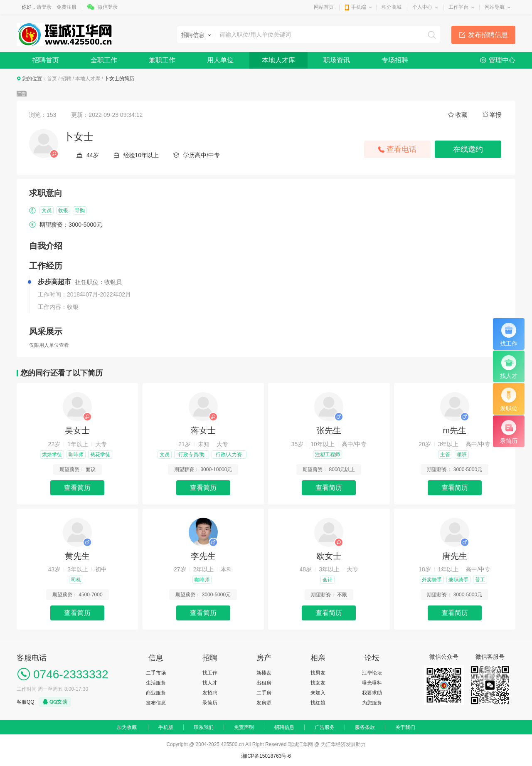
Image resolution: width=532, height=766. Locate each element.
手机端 (359, 7)
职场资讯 (337, 60)
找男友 (318, 673)
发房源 (264, 703)
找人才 (210, 683)
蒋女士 (203, 430)
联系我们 (204, 727)
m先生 (454, 430)
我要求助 (372, 693)
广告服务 (325, 727)
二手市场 (156, 673)
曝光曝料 (372, 683)
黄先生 (77, 556)
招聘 (66, 79)
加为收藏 (127, 727)
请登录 (44, 7)
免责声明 (244, 727)
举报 (495, 115)
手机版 (166, 727)
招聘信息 (284, 727)
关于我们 (405, 727)
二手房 (264, 693)
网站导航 (495, 7)
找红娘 (318, 703)
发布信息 (156, 703)
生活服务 (156, 683)
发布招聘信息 (488, 35)
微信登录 (108, 7)
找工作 (210, 673)
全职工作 (104, 60)
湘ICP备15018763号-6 (266, 756)
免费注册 (66, 7)
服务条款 (365, 727)
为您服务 (372, 703)
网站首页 (324, 7)
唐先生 (455, 556)
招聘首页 (46, 60)
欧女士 (329, 556)
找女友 (318, 683)
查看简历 (77, 488)
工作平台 (458, 7)
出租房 (264, 683)
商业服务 (156, 693)
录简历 (210, 703)
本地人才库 (278, 60)
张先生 (329, 430)
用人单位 (220, 60)
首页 (52, 79)
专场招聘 (395, 60)
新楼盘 (264, 673)
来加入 (318, 693)
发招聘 (210, 693)
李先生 (203, 556)
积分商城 (392, 7)
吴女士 (77, 430)
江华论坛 (372, 673)
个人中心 (422, 7)
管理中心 (502, 60)
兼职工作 (162, 60)
